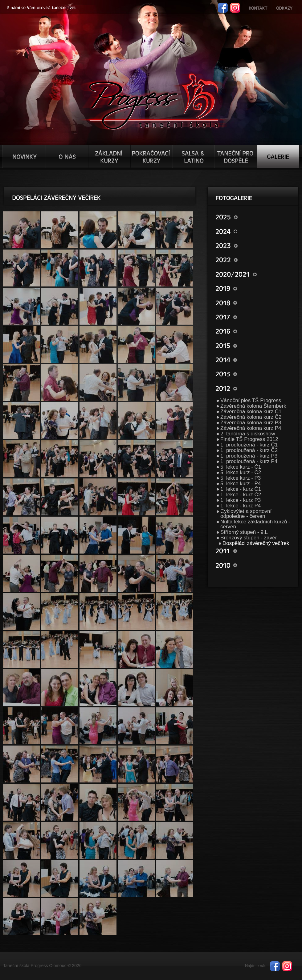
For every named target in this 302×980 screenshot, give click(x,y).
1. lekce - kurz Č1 (241, 489)
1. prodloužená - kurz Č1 (249, 445)
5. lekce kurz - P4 (241, 484)
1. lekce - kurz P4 (241, 506)
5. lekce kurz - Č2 (241, 472)
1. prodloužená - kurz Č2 (249, 450)
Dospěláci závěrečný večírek (256, 543)
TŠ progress (154, 101)
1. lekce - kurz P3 (241, 500)
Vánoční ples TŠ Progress (251, 400)
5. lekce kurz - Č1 (241, 467)
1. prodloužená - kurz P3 (249, 456)
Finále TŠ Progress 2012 (249, 439)
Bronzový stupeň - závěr (249, 538)
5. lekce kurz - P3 (241, 478)
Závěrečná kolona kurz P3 (251, 423)
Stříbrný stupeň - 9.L (244, 532)
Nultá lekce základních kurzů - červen (255, 524)
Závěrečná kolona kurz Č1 (251, 412)
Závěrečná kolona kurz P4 (251, 428)
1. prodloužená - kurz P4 (249, 461)
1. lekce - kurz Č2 (241, 495)
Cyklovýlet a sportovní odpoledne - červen (246, 514)
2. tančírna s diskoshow (248, 434)
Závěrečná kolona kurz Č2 (251, 417)
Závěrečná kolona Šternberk (253, 406)
